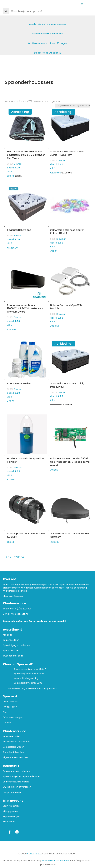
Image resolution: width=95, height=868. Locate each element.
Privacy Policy (10, 707)
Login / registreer (12, 806)
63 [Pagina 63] (19, 557)
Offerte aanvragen (13, 717)
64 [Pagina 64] (22, 557)
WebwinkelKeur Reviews (55, 861)
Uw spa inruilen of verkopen (17, 787)
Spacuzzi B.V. (34, 854)
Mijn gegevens (10, 811)
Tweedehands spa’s (13, 656)
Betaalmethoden (12, 737)
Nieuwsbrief (9, 822)
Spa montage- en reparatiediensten (22, 776)
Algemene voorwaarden (15, 757)
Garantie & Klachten (13, 752)
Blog (5, 712)
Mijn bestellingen (11, 817)
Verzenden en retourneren (17, 742)
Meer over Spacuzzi (13, 596)
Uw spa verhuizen (12, 792)
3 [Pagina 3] (9, 557)
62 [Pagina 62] (15, 557)
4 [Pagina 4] (11, 557)
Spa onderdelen (11, 640)
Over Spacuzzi (10, 702)
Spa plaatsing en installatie (17, 771)
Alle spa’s (8, 635)
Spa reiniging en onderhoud (17, 645)
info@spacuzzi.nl (19, 614)
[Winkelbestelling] (73, 106)
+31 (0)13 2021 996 (22, 609)
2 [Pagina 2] (7, 557)
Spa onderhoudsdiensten (16, 782)
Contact (7, 723)
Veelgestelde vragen (14, 747)
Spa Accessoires (11, 651)
